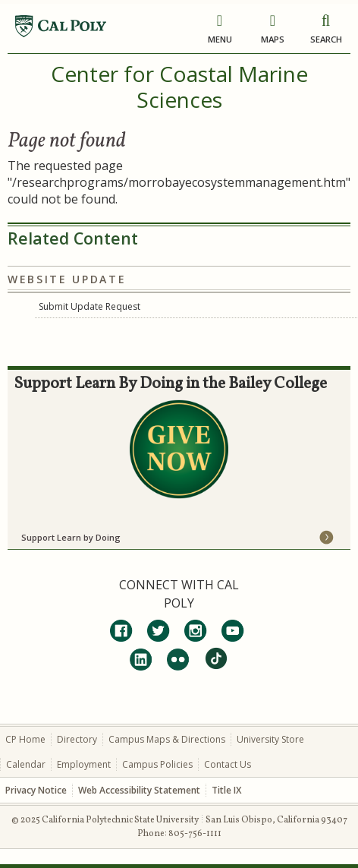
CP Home (25, 739)
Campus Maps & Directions (167, 739)
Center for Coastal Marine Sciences (179, 87)
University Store (270, 739)
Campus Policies (157, 764)
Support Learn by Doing (71, 537)
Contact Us (228, 764)
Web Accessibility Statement (139, 790)
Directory (77, 739)
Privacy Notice (36, 790)
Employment (84, 764)
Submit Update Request (89, 306)
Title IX (226, 790)
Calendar (26, 764)
